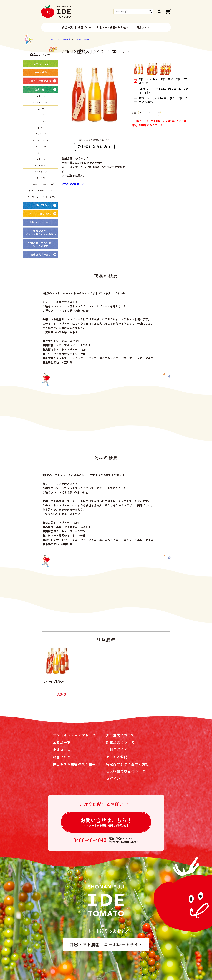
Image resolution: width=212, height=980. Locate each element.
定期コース (62, 750)
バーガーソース (41, 140)
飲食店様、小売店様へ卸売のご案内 (41, 244)
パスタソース (41, 172)
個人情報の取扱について (126, 771)
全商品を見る (41, 64)
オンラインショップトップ (74, 735)
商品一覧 (68, 27)
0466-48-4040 (90, 840)
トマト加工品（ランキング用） (41, 197)
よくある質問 (117, 757)
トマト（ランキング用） (41, 191)
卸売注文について (120, 742)
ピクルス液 (41, 147)
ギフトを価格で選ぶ (41, 214)
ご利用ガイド (142, 27)
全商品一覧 (62, 742)
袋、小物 (41, 178)
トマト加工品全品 (82, 39)
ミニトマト (41, 121)
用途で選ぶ (41, 205)
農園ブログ (85, 27)
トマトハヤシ (41, 165)
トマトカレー (41, 159)
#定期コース (77, 184)
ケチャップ (41, 134)
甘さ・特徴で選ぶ (41, 81)
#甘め (66, 184)
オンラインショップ (51, 39)
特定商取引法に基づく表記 (127, 764)
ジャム (41, 153)
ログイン (113, 779)
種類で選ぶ (41, 89)
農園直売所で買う (41, 255)
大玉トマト (41, 109)
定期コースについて (41, 222)
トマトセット (41, 96)
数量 (146, 113)
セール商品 (41, 72)
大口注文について (120, 735)
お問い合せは (106, 822)
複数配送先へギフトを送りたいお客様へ (41, 233)
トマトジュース (41, 128)
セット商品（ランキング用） (41, 184)
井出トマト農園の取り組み (113, 27)
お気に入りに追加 (96, 147)
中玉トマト (41, 115)
